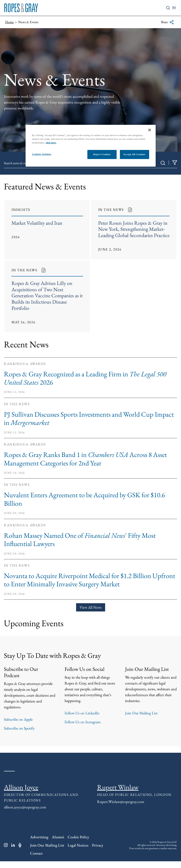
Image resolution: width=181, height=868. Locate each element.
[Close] (150, 130)
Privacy (98, 852)
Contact (36, 860)
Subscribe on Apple (18, 726)
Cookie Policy (78, 844)
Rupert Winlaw (118, 794)
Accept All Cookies (134, 154)
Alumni (58, 844)
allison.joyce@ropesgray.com (25, 814)
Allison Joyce (21, 794)
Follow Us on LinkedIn (82, 720)
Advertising (39, 844)
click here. (51, 143)
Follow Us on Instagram (83, 729)
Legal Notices (78, 852)
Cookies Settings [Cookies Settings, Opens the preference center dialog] (42, 154)
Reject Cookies (102, 154)
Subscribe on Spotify (19, 735)
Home (9, 22)
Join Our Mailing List (141, 720)
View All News (91, 614)
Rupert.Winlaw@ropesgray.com (121, 808)
